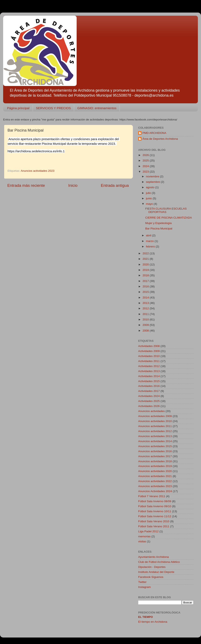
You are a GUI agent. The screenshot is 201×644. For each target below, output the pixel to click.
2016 (146, 286)
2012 (146, 308)
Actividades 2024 (149, 396)
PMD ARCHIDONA (154, 133)
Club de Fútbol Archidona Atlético (159, 562)
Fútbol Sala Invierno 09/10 (155, 506)
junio (149, 198)
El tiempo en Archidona (153, 622)
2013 (146, 303)
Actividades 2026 (149, 406)
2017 (146, 281)
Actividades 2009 (149, 351)
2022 (146, 253)
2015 (146, 292)
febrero (151, 246)
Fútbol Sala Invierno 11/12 (155, 516)
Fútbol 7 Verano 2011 (152, 496)
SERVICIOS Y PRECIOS (53, 108)
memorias (144, 536)
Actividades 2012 (149, 366)
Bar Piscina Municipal (159, 229)
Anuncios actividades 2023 (38, 171)
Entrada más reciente (26, 185)
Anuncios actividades (151, 411)
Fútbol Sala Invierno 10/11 (155, 511)
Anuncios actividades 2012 (155, 431)
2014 (146, 298)
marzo (150, 241)
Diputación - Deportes (152, 567)
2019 (146, 270)
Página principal (18, 108)
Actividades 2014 (149, 376)
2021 (146, 259)
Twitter (142, 582)
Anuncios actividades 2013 (155, 436)
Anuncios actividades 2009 (155, 416)
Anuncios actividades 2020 (155, 471)
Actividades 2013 (149, 371)
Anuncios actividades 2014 (155, 441)
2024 (146, 166)
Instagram (144, 587)
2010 (146, 319)
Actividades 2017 (149, 391)
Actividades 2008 (149, 346)
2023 (146, 172)
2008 (146, 331)
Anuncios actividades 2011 (155, 426)
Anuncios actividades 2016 (155, 451)
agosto (151, 187)
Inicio (73, 185)
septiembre (153, 182)
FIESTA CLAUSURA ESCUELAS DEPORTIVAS (166, 210)
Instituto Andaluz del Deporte (156, 572)
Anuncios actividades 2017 (155, 456)
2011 (146, 314)
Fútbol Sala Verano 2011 (154, 526)
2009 (146, 325)
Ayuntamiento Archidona (153, 557)
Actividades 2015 (149, 381)
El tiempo (146, 617)
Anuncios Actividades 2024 (155, 491)
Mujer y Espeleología (158, 223)
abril (149, 235)
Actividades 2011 (149, 361)
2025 (146, 161)
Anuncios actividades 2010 (155, 421)
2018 (146, 275)
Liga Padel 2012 (148, 531)
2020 (146, 264)
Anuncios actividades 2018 (155, 461)
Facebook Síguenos (151, 577)
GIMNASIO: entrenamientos (97, 108)
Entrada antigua (115, 185)
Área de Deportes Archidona (160, 139)
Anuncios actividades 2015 (155, 446)
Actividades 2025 (149, 401)
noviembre (153, 176)
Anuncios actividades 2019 (155, 466)
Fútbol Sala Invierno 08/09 (155, 501)
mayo (150, 204)
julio (149, 193)
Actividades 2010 (149, 356)
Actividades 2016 (149, 386)
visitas (142, 541)
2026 (146, 155)
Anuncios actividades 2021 (155, 476)
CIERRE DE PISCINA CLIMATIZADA (169, 218)
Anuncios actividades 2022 (155, 481)
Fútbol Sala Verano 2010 (154, 521)
